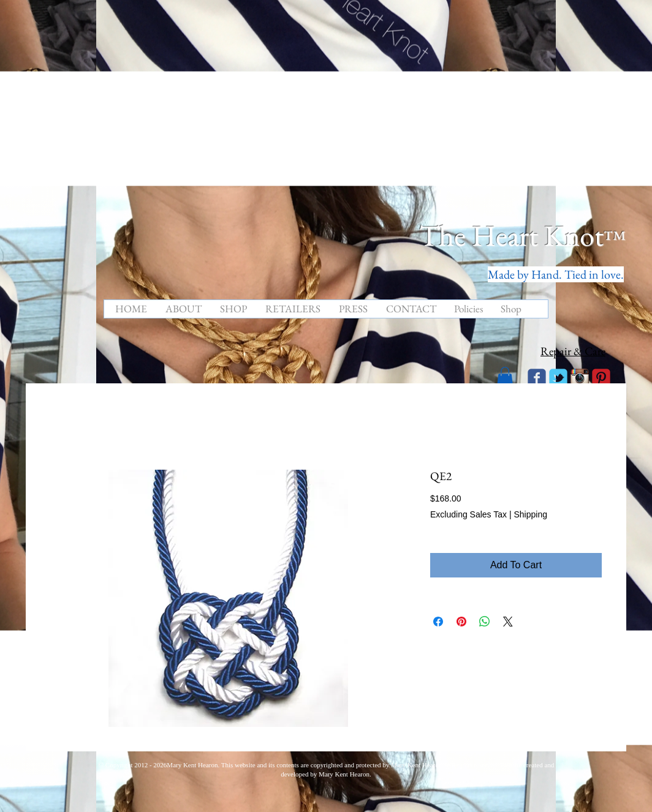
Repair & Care (573, 351)
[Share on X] (508, 622)
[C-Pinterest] (601, 378)
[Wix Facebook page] (537, 378)
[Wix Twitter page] (558, 378)
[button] (505, 377)
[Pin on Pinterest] (461, 622)
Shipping (530, 514)
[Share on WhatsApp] (485, 622)
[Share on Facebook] (438, 622)
